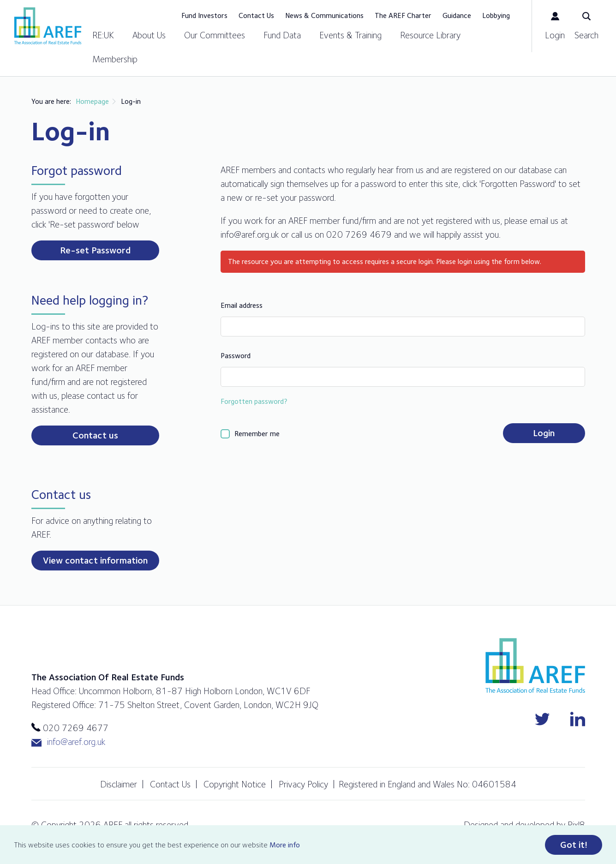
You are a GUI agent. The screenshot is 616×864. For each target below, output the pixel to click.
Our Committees (215, 35)
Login (544, 433)
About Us (149, 35)
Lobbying (496, 15)
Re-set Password (95, 250)
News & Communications (324, 15)
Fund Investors (204, 15)
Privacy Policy (303, 784)
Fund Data (282, 35)
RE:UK (103, 35)
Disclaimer (119, 784)
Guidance (457, 15)
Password (236, 356)
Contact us (95, 435)
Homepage (92, 101)
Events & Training (350, 35)
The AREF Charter (403, 15)
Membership (115, 59)
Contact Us (256, 15)
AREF (48, 26)
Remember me (257, 434)
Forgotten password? (254, 401)
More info (285, 845)
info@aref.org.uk (68, 742)
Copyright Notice (235, 784)
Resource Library (430, 35)
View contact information (95, 560)
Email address (242, 305)
